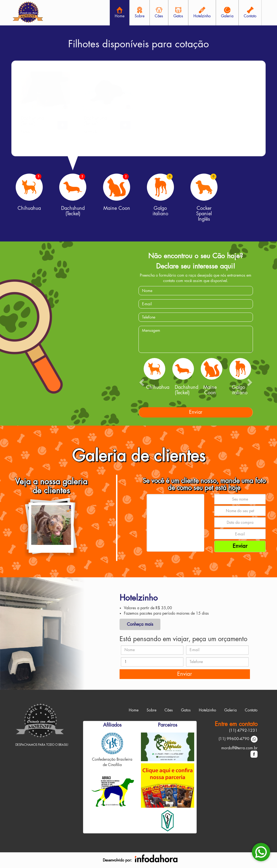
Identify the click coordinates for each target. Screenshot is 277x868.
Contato (251, 710)
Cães (169, 710)
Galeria (230, 710)
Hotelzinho (207, 710)
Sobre (151, 710)
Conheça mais (140, 624)
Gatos (186, 710)
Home (134, 710)
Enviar (196, 412)
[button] (62, 125)
